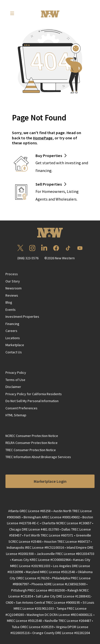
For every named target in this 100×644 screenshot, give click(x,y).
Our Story (13, 281)
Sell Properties (49, 184)
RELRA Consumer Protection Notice (32, 443)
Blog (9, 302)
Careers (11, 331)
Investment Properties (22, 317)
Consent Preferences (21, 408)
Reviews (12, 295)
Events (11, 310)
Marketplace (15, 345)
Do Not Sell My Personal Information (32, 401)
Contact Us (14, 352)
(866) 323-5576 (28, 258)
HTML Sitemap (16, 415)
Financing (12, 324)
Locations (13, 338)
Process (12, 274)
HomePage (43, 138)
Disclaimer (13, 387)
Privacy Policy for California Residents (34, 394)
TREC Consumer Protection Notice (31, 450)
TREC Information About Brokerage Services (38, 457)
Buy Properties (49, 156)
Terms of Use (15, 380)
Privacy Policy (16, 373)
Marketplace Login (50, 481)
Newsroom (14, 288)
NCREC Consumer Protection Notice (32, 436)
